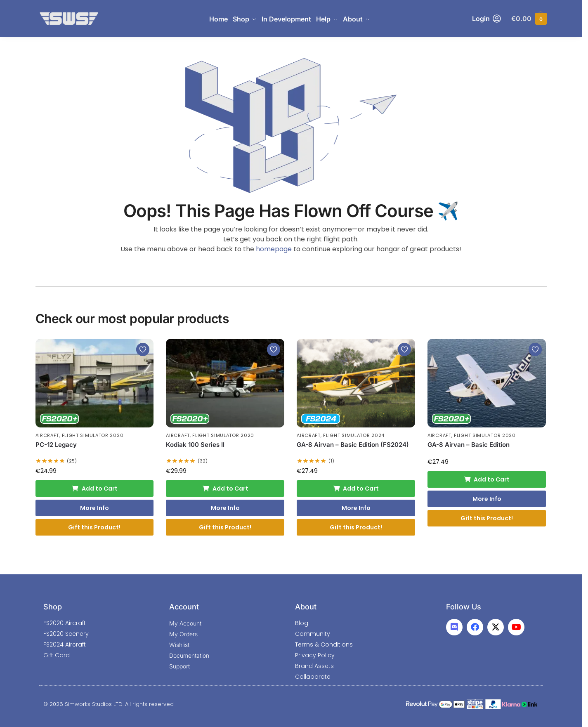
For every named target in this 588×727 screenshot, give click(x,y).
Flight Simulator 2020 (93, 435)
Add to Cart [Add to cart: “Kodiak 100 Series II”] (225, 489)
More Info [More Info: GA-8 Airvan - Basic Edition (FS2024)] (356, 508)
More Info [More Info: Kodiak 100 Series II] (225, 508)
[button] (529, 19)
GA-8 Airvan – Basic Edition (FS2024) (353, 445)
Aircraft (47, 435)
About (306, 607)
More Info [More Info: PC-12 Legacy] (94, 508)
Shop (53, 607)
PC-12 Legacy (56, 445)
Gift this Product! (94, 527)
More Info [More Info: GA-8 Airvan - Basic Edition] (487, 499)
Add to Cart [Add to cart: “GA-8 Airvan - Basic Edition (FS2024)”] (356, 489)
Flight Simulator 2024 (354, 435)
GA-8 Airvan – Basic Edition (469, 445)
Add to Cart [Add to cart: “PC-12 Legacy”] (94, 489)
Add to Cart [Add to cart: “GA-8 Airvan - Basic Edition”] (487, 479)
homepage (274, 249)
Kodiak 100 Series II (195, 445)
